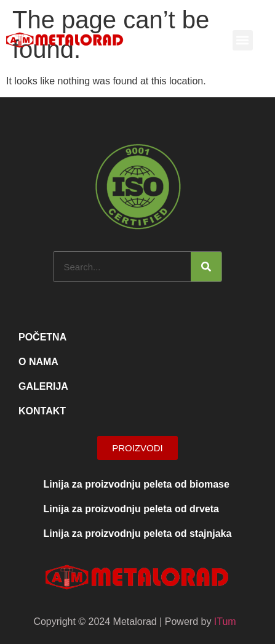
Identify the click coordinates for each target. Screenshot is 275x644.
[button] (243, 40)
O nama (38, 362)
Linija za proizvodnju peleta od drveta (131, 509)
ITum (225, 622)
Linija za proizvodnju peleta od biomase (137, 484)
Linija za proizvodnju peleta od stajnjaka (138, 533)
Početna (42, 337)
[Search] (206, 267)
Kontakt (42, 411)
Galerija (43, 386)
